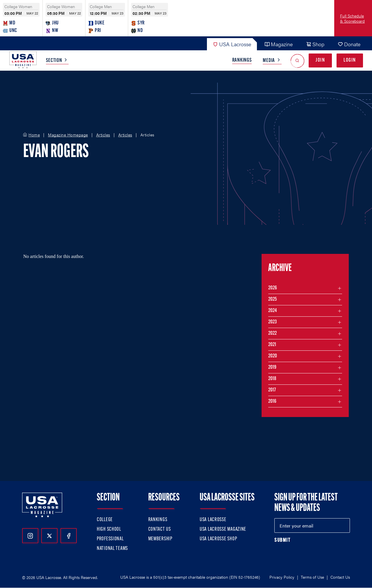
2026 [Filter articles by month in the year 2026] (273, 288)
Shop (315, 44)
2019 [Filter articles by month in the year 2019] (272, 367)
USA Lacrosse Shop (218, 539)
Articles (103, 135)
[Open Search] (297, 61)
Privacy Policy (282, 577)
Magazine (279, 44)
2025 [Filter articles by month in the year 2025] (272, 299)
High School (109, 529)
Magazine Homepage (68, 135)
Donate (349, 44)
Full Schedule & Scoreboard (352, 18)
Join (320, 60)
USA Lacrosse (232, 44)
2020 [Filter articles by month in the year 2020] (273, 356)
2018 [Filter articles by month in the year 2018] (272, 379)
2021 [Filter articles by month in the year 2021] (272, 345)
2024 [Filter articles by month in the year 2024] (273, 311)
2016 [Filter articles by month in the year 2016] (272, 401)
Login (350, 60)
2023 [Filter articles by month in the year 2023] (272, 322)
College (105, 520)
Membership (160, 539)
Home (34, 135)
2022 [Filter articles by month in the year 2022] (272, 333)
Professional (110, 539)
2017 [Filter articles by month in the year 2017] (272, 390)
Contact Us (160, 529)
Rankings (242, 60)
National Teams (112, 549)
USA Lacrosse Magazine (223, 529)
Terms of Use (312, 577)
